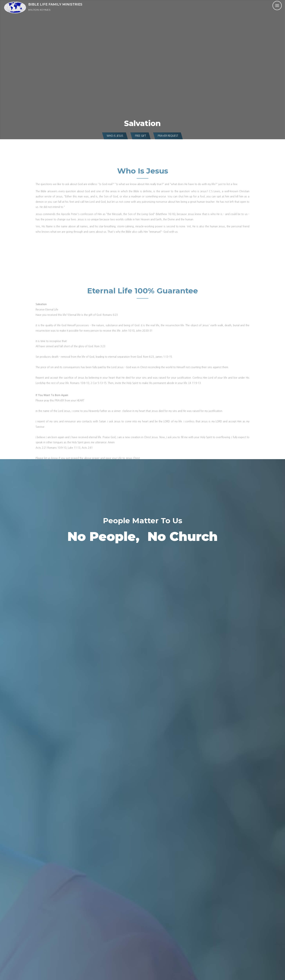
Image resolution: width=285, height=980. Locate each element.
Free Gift (140, 136)
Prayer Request (168, 136)
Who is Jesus (115, 136)
